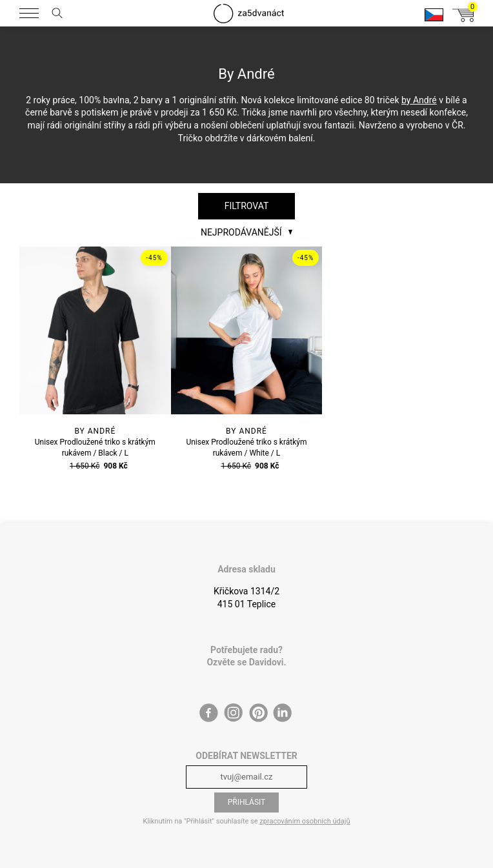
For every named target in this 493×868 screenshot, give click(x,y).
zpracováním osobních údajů (305, 821)
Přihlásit (247, 802)
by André (419, 100)
